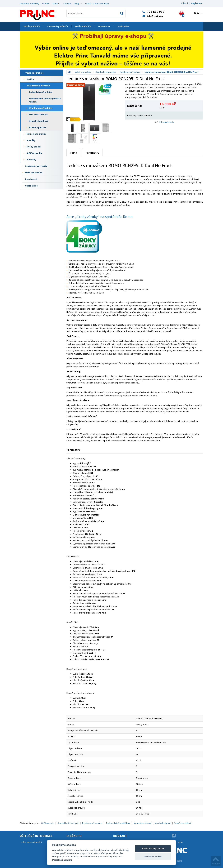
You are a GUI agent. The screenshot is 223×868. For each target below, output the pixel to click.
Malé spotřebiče (83, 26)
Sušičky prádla (34, 153)
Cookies (67, 4)
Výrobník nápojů (163, 823)
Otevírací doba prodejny (97, 4)
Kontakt (56, 4)
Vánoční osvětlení (183, 823)
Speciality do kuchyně (68, 823)
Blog (77, 4)
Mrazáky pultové (38, 127)
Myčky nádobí (34, 147)
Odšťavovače (48, 823)
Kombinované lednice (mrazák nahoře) (45, 100)
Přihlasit (185, 3)
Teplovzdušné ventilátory (118, 823)
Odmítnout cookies (153, 857)
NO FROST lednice (38, 115)
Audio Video (123, 26)
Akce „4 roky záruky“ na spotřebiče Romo (100, 217)
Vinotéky (31, 160)
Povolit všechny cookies (153, 848)
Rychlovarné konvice (92, 823)
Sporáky (31, 140)
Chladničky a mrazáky (38, 86)
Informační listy (165, 122)
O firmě (46, 4)
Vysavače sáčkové (143, 823)
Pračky (30, 79)
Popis (73, 153)
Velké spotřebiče (32, 26)
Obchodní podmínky (29, 4)
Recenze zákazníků (33, 842)
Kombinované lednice (41, 108)
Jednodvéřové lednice (41, 92)
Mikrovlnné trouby (36, 134)
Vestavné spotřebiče (58, 26)
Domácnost (104, 26)
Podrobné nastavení (62, 860)
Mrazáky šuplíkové (39, 121)
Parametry (92, 153)
